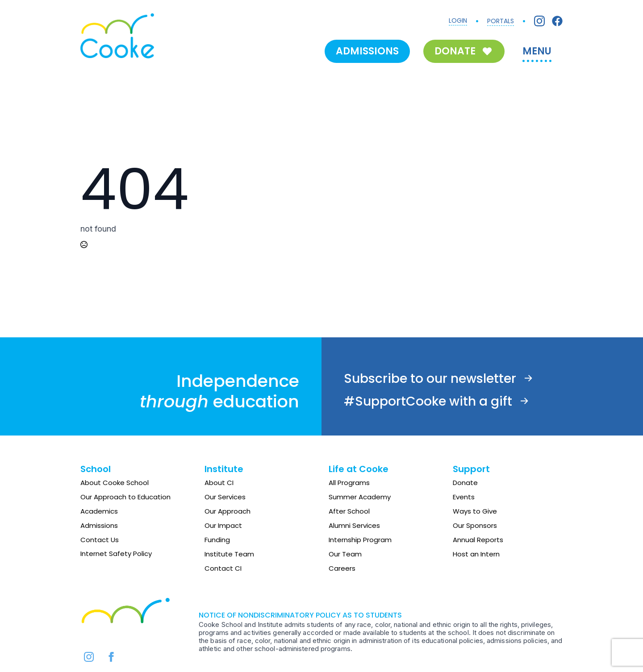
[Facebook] (557, 21)
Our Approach (228, 511)
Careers (342, 568)
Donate (465, 483)
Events (464, 497)
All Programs (349, 483)
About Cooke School (115, 483)
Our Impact (223, 525)
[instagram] (89, 657)
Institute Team (229, 554)
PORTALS (501, 21)
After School (349, 511)
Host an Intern (476, 554)
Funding (217, 540)
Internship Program (360, 540)
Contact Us (100, 540)
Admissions (99, 525)
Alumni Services (354, 525)
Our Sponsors (475, 525)
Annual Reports (478, 540)
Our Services (225, 497)
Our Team (345, 554)
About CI (219, 483)
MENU (537, 51)
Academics (99, 511)
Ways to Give (475, 511)
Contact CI (223, 568)
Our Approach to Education (125, 497)
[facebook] (111, 657)
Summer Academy (360, 497)
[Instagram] (539, 21)
